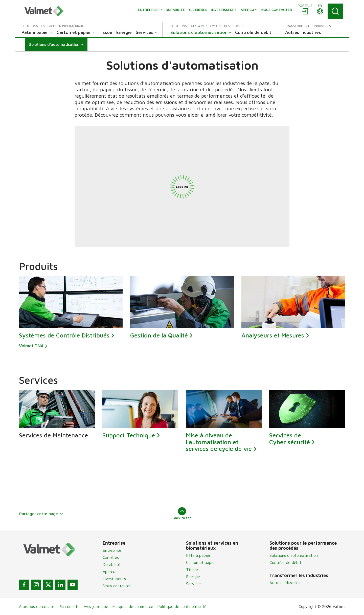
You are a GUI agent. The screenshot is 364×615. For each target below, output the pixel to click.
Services (194, 584)
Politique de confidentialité (182, 606)
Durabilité (111, 564)
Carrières (111, 557)
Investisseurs (114, 579)
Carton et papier (201, 562)
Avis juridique (96, 606)
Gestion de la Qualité (159, 335)
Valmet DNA (31, 346)
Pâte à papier (198, 555)
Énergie (193, 577)
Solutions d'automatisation (294, 555)
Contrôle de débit (285, 562)
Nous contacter (117, 586)
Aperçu (109, 571)
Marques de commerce (133, 606)
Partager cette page (41, 514)
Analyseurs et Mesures (273, 335)
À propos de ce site (37, 606)
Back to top (182, 514)
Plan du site (69, 606)
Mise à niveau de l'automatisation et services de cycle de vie (219, 442)
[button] (56, 44)
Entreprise (112, 550)
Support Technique (129, 435)
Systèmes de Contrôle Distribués (64, 335)
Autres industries (285, 583)
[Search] (335, 11)
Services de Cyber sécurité (290, 438)
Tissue (192, 569)
